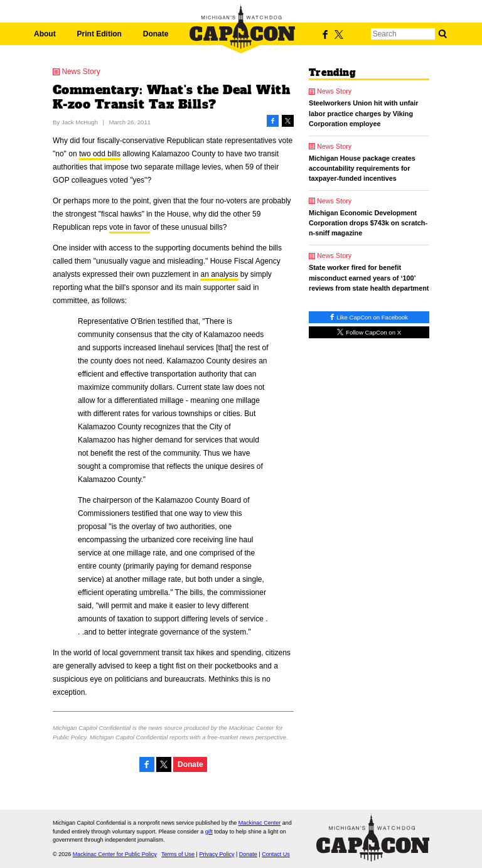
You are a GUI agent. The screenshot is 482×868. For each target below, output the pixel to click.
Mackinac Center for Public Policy (115, 854)
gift (209, 832)
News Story (81, 72)
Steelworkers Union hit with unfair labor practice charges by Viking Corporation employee (364, 113)
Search (442, 34)
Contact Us (276, 854)
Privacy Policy (217, 854)
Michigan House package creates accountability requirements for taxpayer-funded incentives (362, 168)
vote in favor (130, 227)
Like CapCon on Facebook (369, 317)
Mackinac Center (260, 823)
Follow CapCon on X (369, 332)
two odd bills (100, 154)
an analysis (219, 274)
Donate (156, 34)
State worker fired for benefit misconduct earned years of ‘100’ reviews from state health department (369, 277)
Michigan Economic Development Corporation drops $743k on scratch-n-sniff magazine (368, 223)
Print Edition (99, 34)
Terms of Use (178, 854)
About (45, 34)
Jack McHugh (80, 122)
